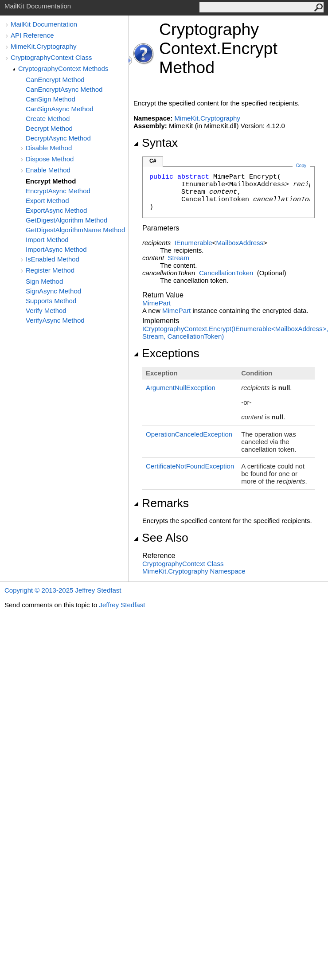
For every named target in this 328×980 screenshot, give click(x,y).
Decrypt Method (49, 128)
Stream (179, 258)
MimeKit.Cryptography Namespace (194, 571)
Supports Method (51, 301)
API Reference (32, 35)
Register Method (50, 270)
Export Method (47, 201)
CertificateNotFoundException (190, 466)
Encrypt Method (51, 181)
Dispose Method (50, 159)
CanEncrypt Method (55, 80)
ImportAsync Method (56, 249)
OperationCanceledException (189, 434)
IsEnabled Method (53, 259)
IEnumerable (193, 243)
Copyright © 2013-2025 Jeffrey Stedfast (63, 590)
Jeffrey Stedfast (122, 605)
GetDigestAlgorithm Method (66, 220)
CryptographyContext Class (51, 57)
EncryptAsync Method (58, 191)
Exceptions (166, 353)
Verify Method (46, 310)
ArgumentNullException (181, 388)
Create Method (48, 119)
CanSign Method (51, 99)
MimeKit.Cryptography (43, 46)
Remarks (161, 503)
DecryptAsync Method (58, 138)
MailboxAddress (240, 243)
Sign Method (44, 281)
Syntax (156, 143)
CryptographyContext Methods (63, 68)
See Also (161, 538)
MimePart (156, 303)
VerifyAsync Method (55, 320)
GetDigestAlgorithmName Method (75, 230)
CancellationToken (226, 273)
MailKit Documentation (44, 24)
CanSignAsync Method (60, 109)
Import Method (47, 240)
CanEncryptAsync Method (64, 89)
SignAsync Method (53, 291)
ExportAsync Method (56, 210)
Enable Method (48, 170)
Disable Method (49, 148)
